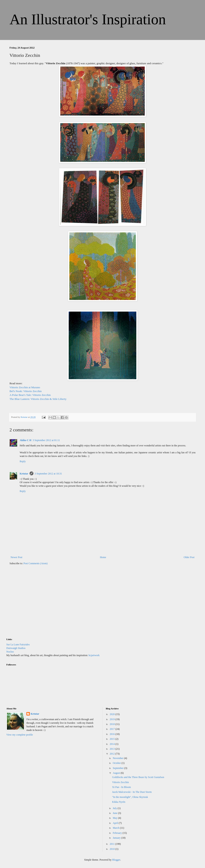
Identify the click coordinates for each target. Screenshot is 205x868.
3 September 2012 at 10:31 (48, 474)
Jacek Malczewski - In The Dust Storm (132, 792)
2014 (113, 744)
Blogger (116, 860)
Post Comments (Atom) (36, 563)
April (116, 823)
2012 (113, 754)
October (117, 763)
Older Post (189, 557)
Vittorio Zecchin (120, 782)
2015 (113, 739)
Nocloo (10, 652)
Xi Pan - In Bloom (121, 787)
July (115, 808)
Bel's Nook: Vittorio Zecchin (26, 391)
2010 (113, 849)
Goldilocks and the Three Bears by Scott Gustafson (138, 777)
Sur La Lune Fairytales (18, 645)
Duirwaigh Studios (16, 648)
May (115, 818)
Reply (23, 461)
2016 (113, 734)
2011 (113, 844)
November (118, 758)
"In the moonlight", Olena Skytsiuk (130, 797)
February (118, 833)
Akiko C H (25, 440)
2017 (113, 729)
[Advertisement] (38, 604)
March (116, 828)
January (117, 838)
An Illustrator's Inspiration (88, 19)
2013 (113, 749)
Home (103, 557)
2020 (113, 714)
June (115, 813)
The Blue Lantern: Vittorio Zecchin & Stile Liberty (38, 399)
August (117, 773)
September (118, 768)
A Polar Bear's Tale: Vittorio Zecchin (30, 395)
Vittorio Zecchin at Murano (25, 387)
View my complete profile (20, 735)
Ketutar (24, 474)
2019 (113, 719)
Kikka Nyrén (119, 802)
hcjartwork (94, 655)
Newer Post (16, 557)
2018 (113, 724)
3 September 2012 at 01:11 (46, 440)
